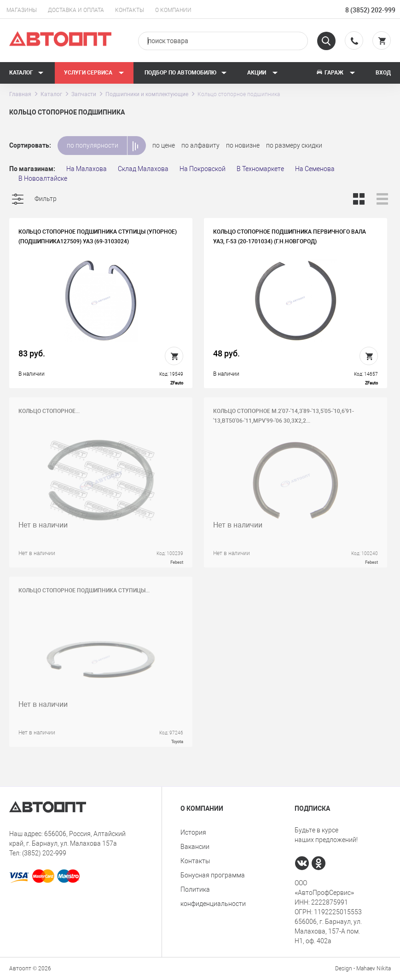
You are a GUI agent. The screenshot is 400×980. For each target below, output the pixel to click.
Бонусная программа (213, 875)
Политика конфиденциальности (213, 897)
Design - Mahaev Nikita (363, 969)
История (193, 832)
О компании (173, 10)
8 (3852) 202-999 (370, 10)
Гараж (336, 73)
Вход (383, 73)
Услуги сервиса (94, 73)
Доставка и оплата (76, 10)
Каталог (26, 73)
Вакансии (195, 847)
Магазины (22, 10)
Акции (263, 73)
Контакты (130, 10)
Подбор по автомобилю (186, 73)
